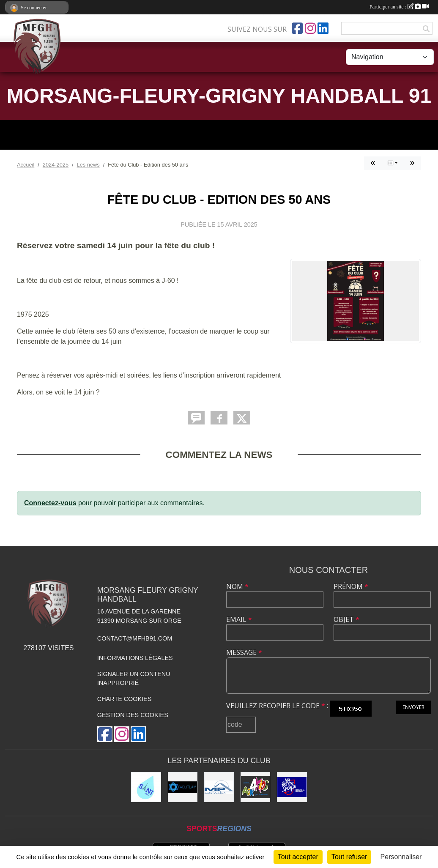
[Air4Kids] (255, 787)
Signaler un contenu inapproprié (134, 679)
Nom (237, 586)
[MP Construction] (219, 787)
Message (244, 652)
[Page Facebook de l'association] (297, 28)
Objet (346, 619)
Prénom (351, 586)
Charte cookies (124, 699)
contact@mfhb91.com (135, 638)
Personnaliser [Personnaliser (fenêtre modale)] (401, 857)
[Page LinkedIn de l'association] (323, 28)
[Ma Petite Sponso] (292, 787)
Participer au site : (399, 7)
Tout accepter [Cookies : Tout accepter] (298, 857)
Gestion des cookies (133, 715)
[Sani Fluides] (146, 787)
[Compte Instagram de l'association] (310, 28)
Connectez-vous (50, 503)
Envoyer (413, 707)
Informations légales (135, 658)
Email (239, 619)
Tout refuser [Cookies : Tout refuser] (349, 857)
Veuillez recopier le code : (277, 706)
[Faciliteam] (183, 787)
